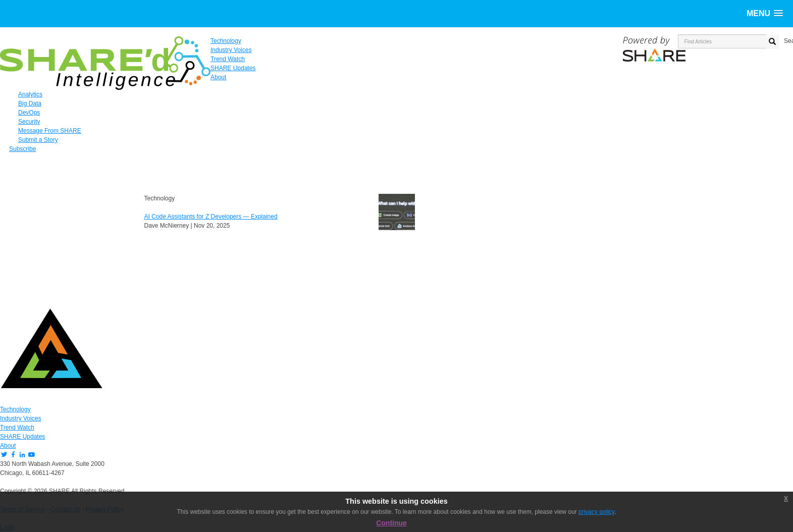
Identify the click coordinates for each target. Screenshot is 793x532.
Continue (391, 523)
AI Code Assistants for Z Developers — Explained (211, 217)
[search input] (722, 41)
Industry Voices (20, 418)
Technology (15, 409)
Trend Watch (17, 428)
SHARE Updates (22, 437)
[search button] (772, 42)
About (8, 446)
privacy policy (596, 512)
